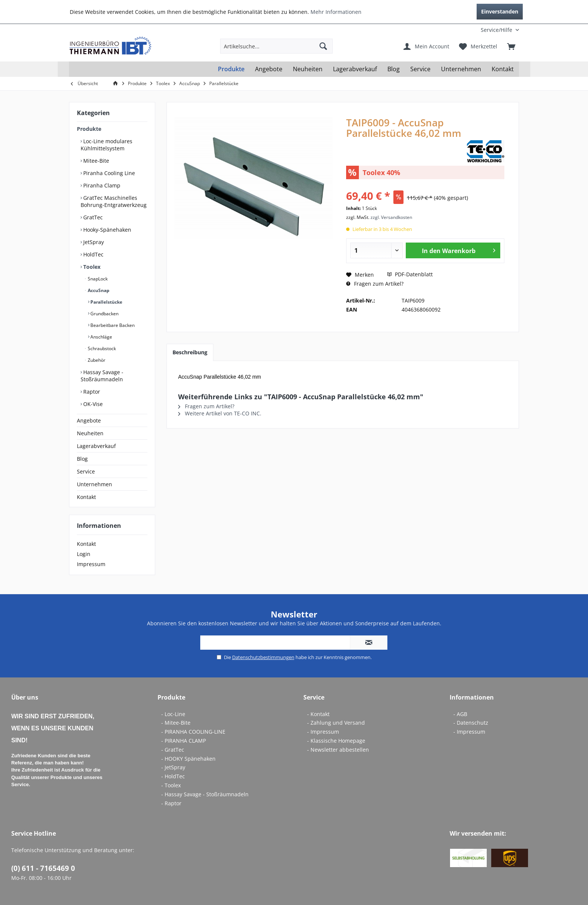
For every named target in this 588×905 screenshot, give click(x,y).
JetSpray (93, 242)
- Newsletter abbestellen (338, 750)
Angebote (89, 420)
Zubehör (96, 360)
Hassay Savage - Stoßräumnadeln (102, 376)
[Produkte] (231, 69)
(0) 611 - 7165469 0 (43, 868)
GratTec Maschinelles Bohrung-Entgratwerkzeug (114, 201)
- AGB (460, 714)
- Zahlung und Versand (336, 723)
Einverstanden (500, 11)
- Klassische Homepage (336, 741)
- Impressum (323, 732)
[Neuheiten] (308, 69)
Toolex (91, 267)
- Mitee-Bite (176, 723)
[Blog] (394, 69)
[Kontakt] (503, 69)
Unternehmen (94, 484)
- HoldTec (173, 776)
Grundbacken (104, 314)
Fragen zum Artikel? (375, 284)
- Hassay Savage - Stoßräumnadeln (205, 794)
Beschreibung (190, 352)
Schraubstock (101, 348)
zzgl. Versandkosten (391, 217)
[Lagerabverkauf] (355, 69)
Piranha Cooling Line (108, 173)
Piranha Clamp (101, 185)
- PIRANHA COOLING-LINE (193, 732)
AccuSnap (98, 290)
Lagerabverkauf (96, 446)
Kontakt (86, 497)
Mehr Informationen (336, 12)
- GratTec (173, 750)
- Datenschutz (471, 723)
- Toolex (171, 785)
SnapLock (97, 279)
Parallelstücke (106, 302)
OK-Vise (92, 404)
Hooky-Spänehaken (106, 230)
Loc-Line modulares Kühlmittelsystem (106, 145)
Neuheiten (90, 433)
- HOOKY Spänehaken (188, 759)
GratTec (92, 217)
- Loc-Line (173, 714)
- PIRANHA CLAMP (184, 741)
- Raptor (171, 803)
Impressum (91, 564)
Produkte (89, 129)
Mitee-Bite (95, 161)
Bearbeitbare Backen (112, 325)
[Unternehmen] (461, 69)
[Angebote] (269, 69)
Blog (82, 459)
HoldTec (93, 254)
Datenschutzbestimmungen (263, 657)
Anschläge (101, 337)
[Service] (420, 69)
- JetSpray (173, 767)
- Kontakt (318, 714)
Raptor (91, 392)
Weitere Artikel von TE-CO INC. (220, 413)
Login (84, 554)
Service (86, 471)
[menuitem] (469, 30)
